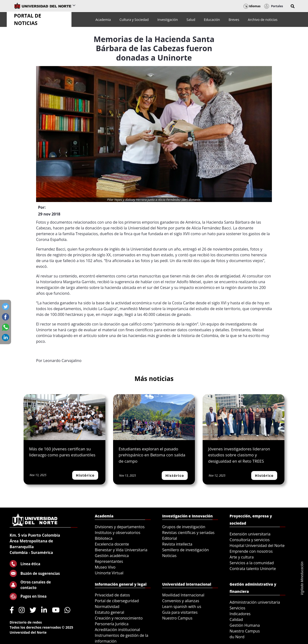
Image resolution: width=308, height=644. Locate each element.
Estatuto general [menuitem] (109, 612)
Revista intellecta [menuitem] (177, 544)
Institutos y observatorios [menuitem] (118, 533)
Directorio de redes (26, 622)
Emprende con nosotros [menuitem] (251, 551)
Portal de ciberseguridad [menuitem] (117, 601)
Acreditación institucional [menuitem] (117, 630)
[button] (293, 6)
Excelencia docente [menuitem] (112, 544)
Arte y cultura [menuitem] (242, 557)
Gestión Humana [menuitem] (245, 625)
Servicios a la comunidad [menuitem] (252, 563)
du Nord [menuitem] (237, 637)
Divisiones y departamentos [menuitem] (120, 527)
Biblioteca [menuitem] (104, 538)
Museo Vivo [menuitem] (105, 567)
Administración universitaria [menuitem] (255, 602)
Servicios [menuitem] (237, 608)
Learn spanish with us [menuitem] (182, 607)
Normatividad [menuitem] (107, 607)
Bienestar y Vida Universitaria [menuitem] (121, 550)
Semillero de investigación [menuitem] (186, 550)
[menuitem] (103, 20)
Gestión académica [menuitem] (112, 556)
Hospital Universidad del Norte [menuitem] (257, 546)
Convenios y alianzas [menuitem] (181, 601)
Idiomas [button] (252, 6)
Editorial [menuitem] (170, 538)
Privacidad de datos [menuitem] (112, 595)
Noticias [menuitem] (169, 556)
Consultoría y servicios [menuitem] (250, 540)
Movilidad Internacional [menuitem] (183, 595)
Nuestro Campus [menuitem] (177, 618)
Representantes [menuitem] (109, 561)
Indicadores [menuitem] (240, 614)
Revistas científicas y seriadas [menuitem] (188, 533)
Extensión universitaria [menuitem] (250, 534)
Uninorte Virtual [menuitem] (109, 573)
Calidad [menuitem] (236, 619)
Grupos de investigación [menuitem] (184, 527)
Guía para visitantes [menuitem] (180, 612)
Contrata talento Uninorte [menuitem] (253, 569)
